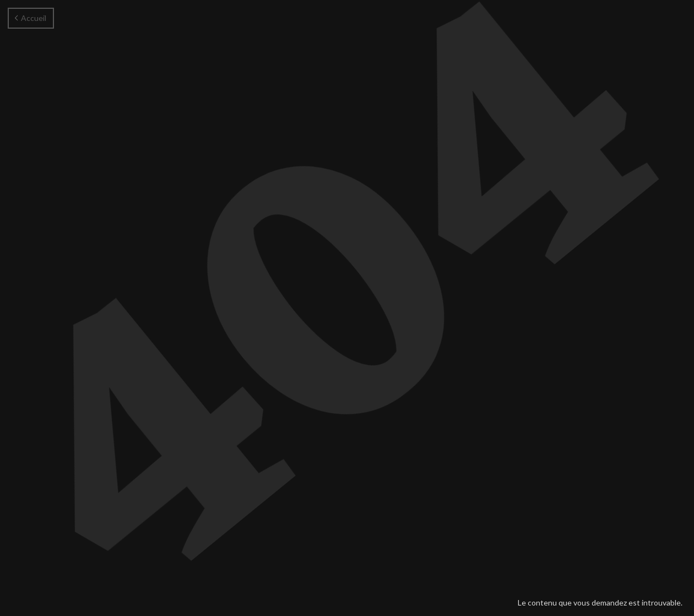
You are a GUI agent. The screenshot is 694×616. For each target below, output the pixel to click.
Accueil (31, 18)
